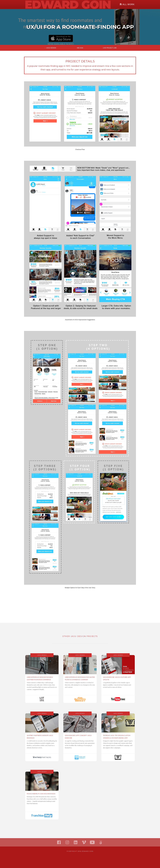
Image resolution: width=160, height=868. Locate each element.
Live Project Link (110, 48)
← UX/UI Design (50, 48)
